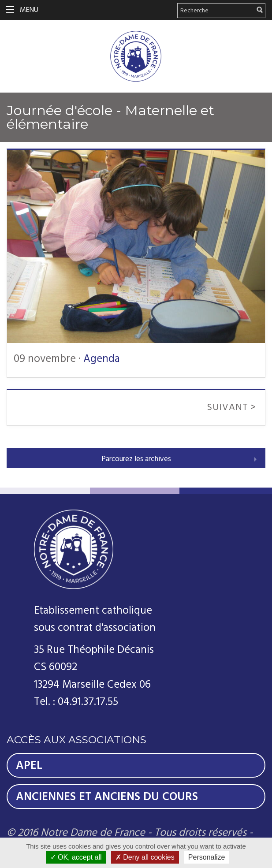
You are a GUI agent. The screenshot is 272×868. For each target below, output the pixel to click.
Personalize (207, 857)
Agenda (102, 359)
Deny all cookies (145, 857)
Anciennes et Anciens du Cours (107, 797)
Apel (29, 765)
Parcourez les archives (136, 459)
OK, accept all (76, 857)
